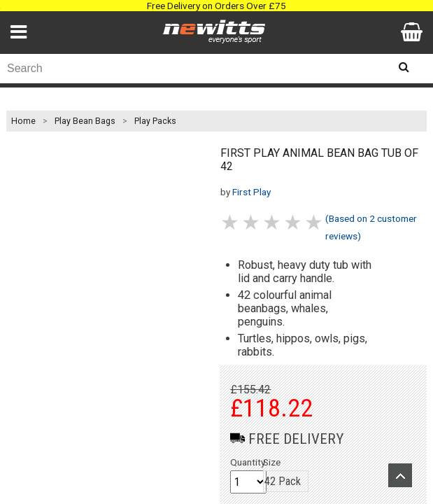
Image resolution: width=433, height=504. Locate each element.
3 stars (273, 222)
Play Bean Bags (85, 121)
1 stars (231, 222)
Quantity (248, 462)
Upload (400, 475)
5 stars (315, 222)
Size (272, 462)
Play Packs (155, 121)
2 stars (252, 222)
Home (23, 121)
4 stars (294, 222)
